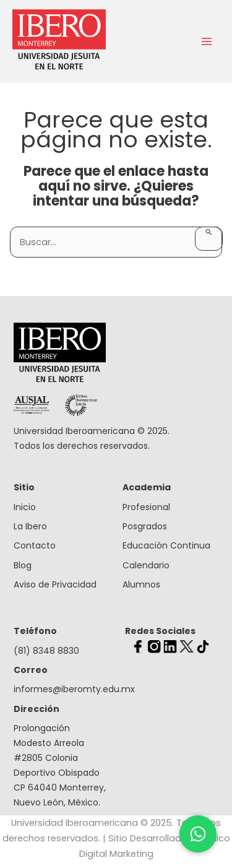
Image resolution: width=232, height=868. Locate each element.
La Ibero (30, 526)
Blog (23, 565)
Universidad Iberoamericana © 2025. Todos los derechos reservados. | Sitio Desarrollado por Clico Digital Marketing (116, 838)
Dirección (37, 709)
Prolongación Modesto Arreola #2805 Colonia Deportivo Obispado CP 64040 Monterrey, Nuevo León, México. (60, 765)
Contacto (35, 545)
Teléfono (35, 631)
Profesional (146, 507)
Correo (31, 670)
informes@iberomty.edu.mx (62, 689)
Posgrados (145, 526)
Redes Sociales (160, 631)
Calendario (146, 565)
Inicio (25, 507)
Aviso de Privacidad (55, 584)
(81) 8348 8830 (46, 651)
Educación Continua (166, 545)
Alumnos (141, 584)
